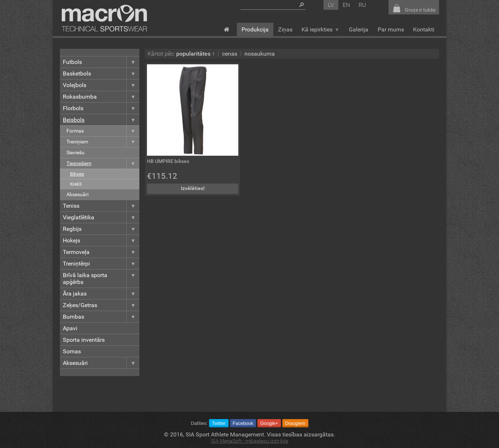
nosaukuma (260, 54)
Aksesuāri (77, 195)
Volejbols (101, 85)
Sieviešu (75, 153)
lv (331, 5)
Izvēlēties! (193, 188)
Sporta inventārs (84, 340)
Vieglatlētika (101, 217)
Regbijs (101, 229)
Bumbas (101, 317)
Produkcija (255, 29)
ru (362, 5)
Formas (103, 131)
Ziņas (285, 29)
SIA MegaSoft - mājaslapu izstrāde (250, 441)
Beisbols (101, 120)
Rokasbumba (101, 97)
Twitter (219, 423)
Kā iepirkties (320, 29)
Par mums (391, 29)
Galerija (359, 29)
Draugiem (295, 423)
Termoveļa (101, 252)
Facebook (243, 423)
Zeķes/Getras (101, 305)
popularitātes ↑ (196, 54)
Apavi (70, 328)
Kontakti (424, 29)
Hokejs (101, 240)
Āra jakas (101, 294)
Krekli (76, 184)
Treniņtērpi (101, 264)
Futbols (101, 62)
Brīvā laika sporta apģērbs (101, 279)
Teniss (101, 206)
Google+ (269, 423)
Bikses (77, 174)
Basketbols (101, 74)
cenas (230, 54)
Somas (72, 351)
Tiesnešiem (103, 163)
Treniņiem (103, 142)
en (346, 5)
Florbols (101, 108)
